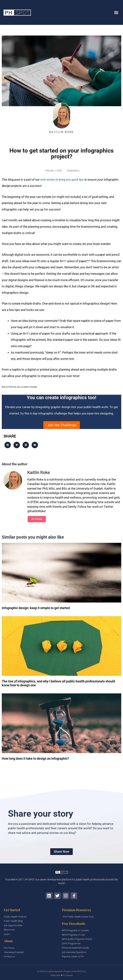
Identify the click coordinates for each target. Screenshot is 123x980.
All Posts (37, 519)
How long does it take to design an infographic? (35, 758)
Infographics (73, 171)
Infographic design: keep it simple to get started (36, 608)
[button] (116, 12)
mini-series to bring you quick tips (62, 180)
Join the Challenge (62, 425)
